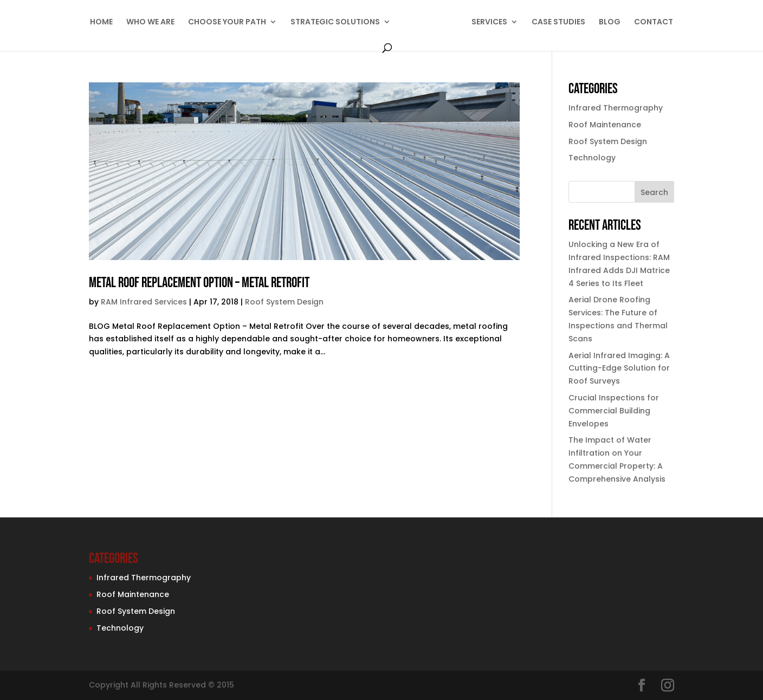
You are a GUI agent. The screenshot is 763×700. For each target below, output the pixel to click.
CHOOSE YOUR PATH (227, 22)
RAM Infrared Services (144, 302)
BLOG (610, 22)
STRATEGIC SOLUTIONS (335, 22)
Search (654, 192)
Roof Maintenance (605, 125)
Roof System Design (284, 302)
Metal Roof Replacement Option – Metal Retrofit (199, 283)
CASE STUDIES (558, 22)
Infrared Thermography (616, 108)
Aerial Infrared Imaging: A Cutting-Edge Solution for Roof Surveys (619, 368)
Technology (592, 158)
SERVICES (489, 22)
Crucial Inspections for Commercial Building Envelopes (614, 411)
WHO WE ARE (150, 22)
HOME (101, 22)
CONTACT (654, 22)
